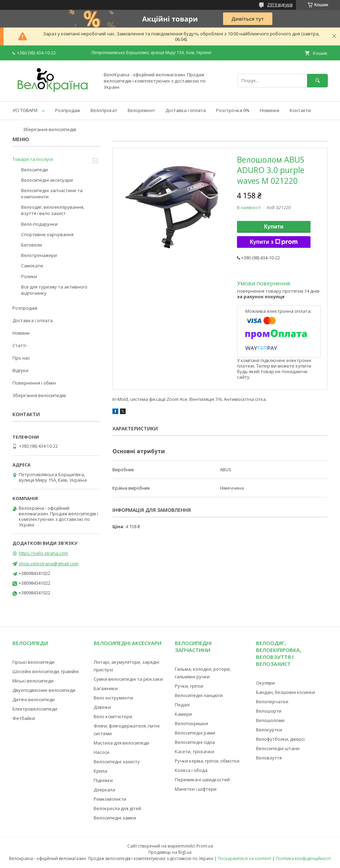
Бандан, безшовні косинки (286, 692)
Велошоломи (270, 720)
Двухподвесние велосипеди (44, 690)
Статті (19, 345)
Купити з (274, 242)
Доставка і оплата (186, 110)
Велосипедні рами (195, 733)
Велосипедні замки (115, 818)
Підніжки (103, 780)
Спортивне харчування (47, 234)
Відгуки (20, 370)
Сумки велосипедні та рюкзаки (128, 679)
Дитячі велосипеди (34, 699)
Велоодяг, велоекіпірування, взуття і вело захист (53, 210)
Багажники (106, 688)
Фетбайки (24, 718)
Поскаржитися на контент (245, 858)
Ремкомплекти (110, 799)
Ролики (29, 276)
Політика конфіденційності (303, 858)
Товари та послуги (33, 159)
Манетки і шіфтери (196, 789)
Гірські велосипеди (33, 662)
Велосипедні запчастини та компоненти (52, 194)
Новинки (270, 110)
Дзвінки (102, 707)
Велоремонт (141, 110)
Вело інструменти (113, 698)
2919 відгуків (280, 5)
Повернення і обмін (34, 383)
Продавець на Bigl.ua (170, 852)
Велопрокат (104, 110)
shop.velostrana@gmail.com (49, 564)
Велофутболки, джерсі (280, 739)
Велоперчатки (272, 702)
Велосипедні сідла (195, 742)
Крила (100, 771)
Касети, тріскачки (194, 751)
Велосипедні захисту (117, 762)
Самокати (32, 266)
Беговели (32, 245)
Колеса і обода (191, 770)
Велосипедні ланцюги (199, 695)
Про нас (21, 358)
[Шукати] (317, 81)
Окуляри (265, 683)
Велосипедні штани (278, 748)
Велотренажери (39, 255)
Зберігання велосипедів (50, 129)
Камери (183, 714)
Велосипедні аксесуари (47, 180)
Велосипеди (35, 170)
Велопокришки (192, 723)
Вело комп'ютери (113, 716)
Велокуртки (269, 730)
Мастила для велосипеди (121, 743)
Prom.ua (205, 846)
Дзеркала (104, 790)
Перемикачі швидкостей (202, 780)
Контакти (300, 110)
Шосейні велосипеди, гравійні (46, 671)
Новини (21, 333)
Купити (274, 227)
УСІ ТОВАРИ (25, 110)
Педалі (182, 705)
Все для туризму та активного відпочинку (54, 290)
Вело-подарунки (39, 224)
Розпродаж (68, 110)
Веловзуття (269, 758)
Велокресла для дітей (117, 808)
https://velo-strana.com (43, 553)
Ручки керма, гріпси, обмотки (207, 761)
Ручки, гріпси (189, 686)
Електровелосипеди (35, 709)
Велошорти (269, 711)
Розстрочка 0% (233, 110)
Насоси (101, 752)
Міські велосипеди (33, 681)
